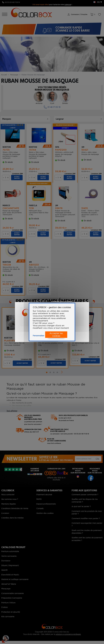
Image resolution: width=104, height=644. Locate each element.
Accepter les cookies (56, 335)
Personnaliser (39, 336)
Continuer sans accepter (61, 302)
